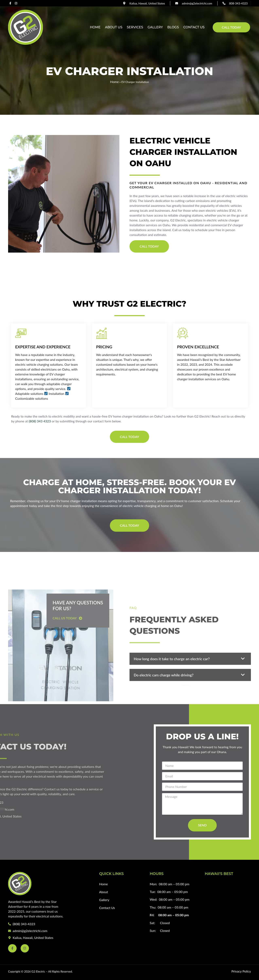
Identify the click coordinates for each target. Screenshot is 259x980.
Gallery (155, 27)
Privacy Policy (241, 971)
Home (95, 27)
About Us (114, 27)
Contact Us (194, 27)
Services (135, 27)
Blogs (173, 27)
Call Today (231, 27)
